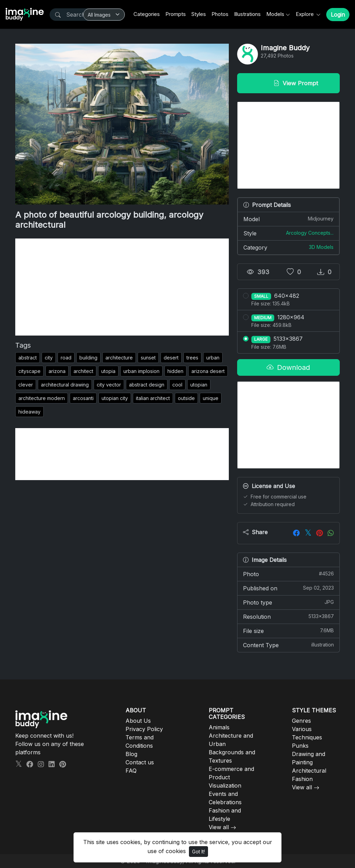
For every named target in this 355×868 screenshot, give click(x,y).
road (66, 358)
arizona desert (208, 371)
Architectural (309, 771)
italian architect (153, 398)
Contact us (140, 762)
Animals (219, 727)
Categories (147, 14)
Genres (301, 721)
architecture (119, 358)
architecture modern (42, 398)
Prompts (176, 14)
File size (288, 631)
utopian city (115, 398)
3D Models (321, 247)
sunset (148, 358)
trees (192, 358)
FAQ (131, 771)
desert (171, 358)
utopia (108, 371)
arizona (57, 371)
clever (26, 385)
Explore (305, 14)
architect (83, 371)
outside (186, 398)
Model (288, 219)
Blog (131, 754)
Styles (199, 14)
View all (219, 827)
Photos (220, 14)
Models (275, 14)
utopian (199, 385)
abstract (28, 358)
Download (288, 367)
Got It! (198, 852)
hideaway (29, 412)
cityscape (29, 371)
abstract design (147, 385)
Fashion (302, 779)
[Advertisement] (122, 287)
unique (211, 398)
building (88, 358)
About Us (138, 721)
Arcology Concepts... (310, 233)
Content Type (288, 645)
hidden (175, 371)
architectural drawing (65, 385)
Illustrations (247, 14)
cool (177, 385)
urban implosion (141, 371)
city (49, 358)
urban (213, 358)
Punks (300, 746)
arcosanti (83, 398)
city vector (109, 385)
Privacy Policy (144, 729)
